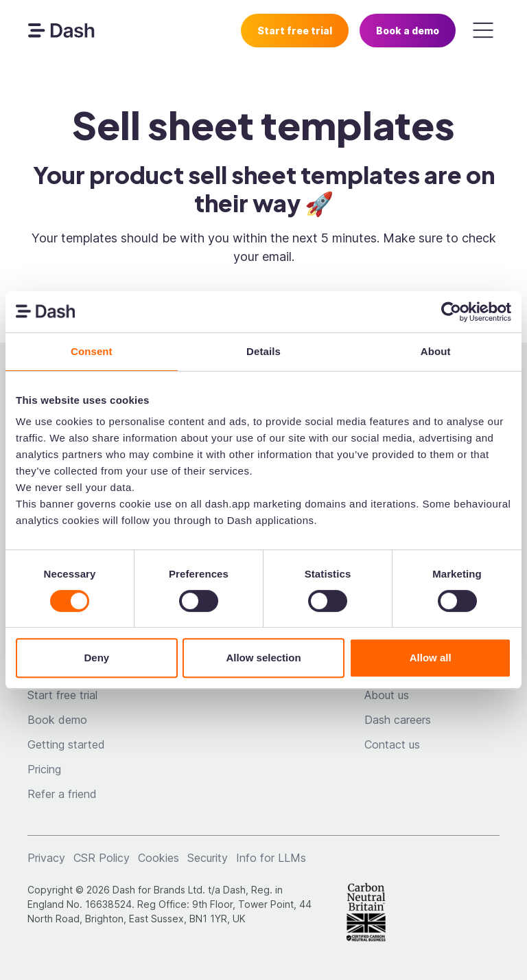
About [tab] (436, 351)
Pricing (44, 769)
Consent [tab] (92, 351)
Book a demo (408, 31)
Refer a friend (62, 794)
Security (208, 858)
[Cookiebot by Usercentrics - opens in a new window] (451, 312)
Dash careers (398, 720)
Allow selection (263, 658)
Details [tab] (263, 351)
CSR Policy (102, 858)
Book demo (57, 720)
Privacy (46, 858)
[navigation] (61, 30)
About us (387, 695)
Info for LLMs (271, 858)
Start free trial (295, 31)
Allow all (431, 658)
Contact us (392, 744)
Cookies (159, 858)
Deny (96, 658)
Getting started (66, 744)
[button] (483, 30)
